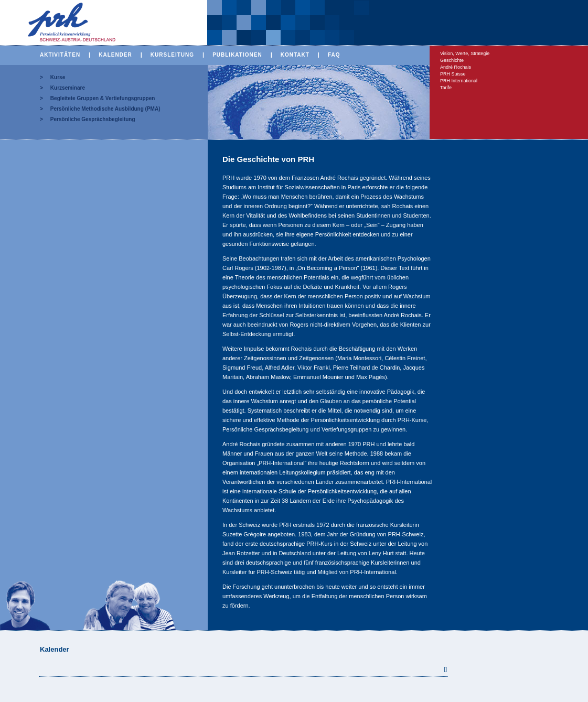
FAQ (334, 55)
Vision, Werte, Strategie (465, 53)
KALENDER (115, 55)
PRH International (459, 81)
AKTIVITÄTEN (60, 55)
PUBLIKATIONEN (237, 55)
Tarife (446, 88)
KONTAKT (295, 55)
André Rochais (456, 67)
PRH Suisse (453, 74)
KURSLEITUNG (172, 55)
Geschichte (452, 60)
